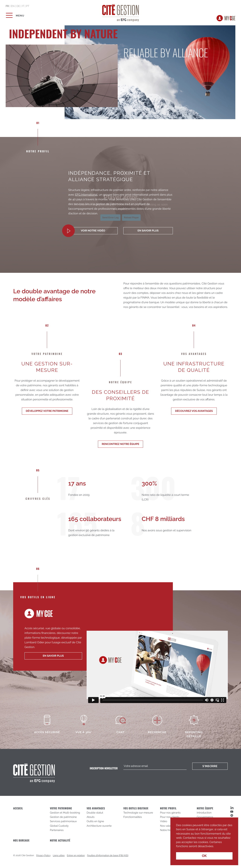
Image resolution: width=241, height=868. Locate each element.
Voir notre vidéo (93, 231)
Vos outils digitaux (136, 808)
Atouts (91, 817)
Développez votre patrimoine (47, 411)
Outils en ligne (95, 821)
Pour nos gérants (170, 813)
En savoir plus (148, 231)
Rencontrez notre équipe (121, 444)
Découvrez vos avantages (194, 411)
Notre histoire (168, 830)
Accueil (18, 808)
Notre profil (168, 808)
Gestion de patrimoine (63, 817)
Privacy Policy (43, 855)
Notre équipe (205, 808)
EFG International (86, 195)
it (23, 6)
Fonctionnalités (133, 817)
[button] (215, 847)
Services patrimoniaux (63, 821)
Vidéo (164, 821)
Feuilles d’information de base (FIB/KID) (108, 855)
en (13, 6)
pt (28, 6)
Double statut (95, 813)
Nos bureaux (21, 840)
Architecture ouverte (99, 826)
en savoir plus (53, 656)
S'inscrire (210, 766)
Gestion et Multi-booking (65, 813)
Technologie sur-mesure (138, 813)
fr (7, 6)
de (18, 6)
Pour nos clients (170, 817)
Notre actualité (60, 840)
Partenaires (57, 830)
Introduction (204, 813)
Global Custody (59, 826)
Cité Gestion (121, 12)
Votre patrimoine (61, 808)
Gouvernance (205, 817)
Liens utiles (59, 855)
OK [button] (204, 856)
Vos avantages (96, 808)
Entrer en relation (76, 855)
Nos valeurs (167, 826)
